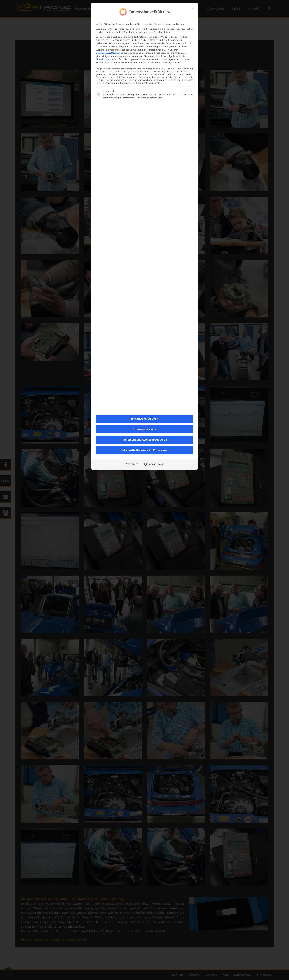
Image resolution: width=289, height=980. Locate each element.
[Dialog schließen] (193, 7)
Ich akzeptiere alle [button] (144, 429)
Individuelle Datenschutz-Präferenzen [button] (144, 450)
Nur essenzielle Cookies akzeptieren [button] (145, 440)
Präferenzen (132, 464)
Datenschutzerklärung (107, 53)
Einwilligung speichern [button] (144, 419)
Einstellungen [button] (103, 59)
